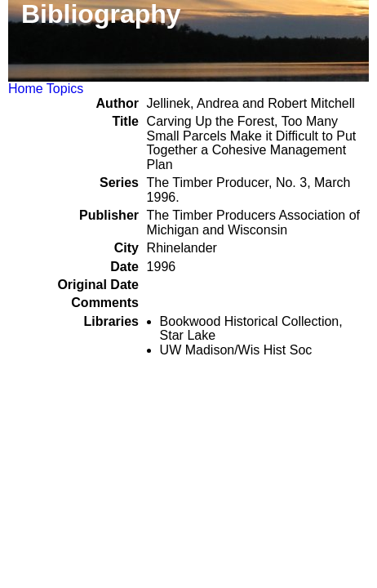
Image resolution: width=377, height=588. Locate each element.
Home (26, 89)
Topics (65, 89)
